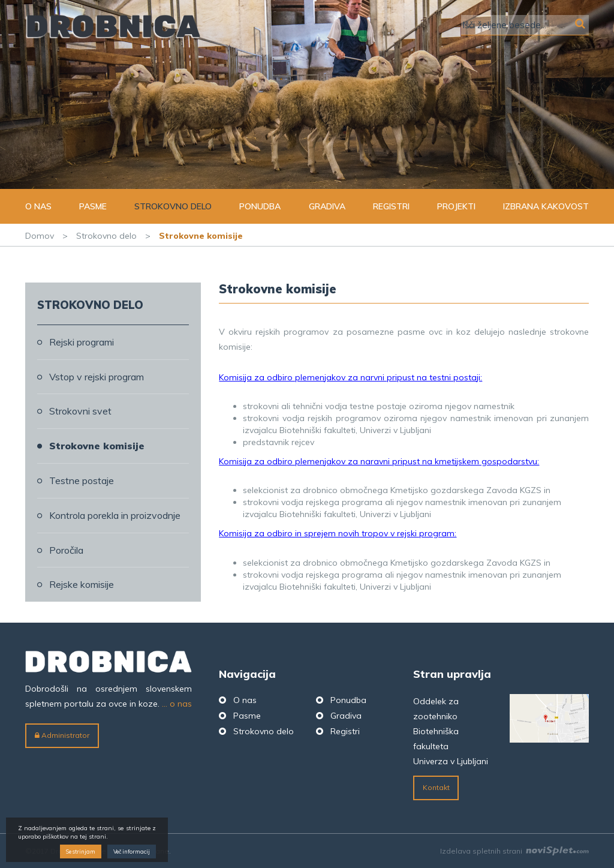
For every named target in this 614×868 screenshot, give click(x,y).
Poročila (66, 550)
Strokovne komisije (97, 446)
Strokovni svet (80, 411)
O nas (38, 206)
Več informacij (132, 852)
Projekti (456, 206)
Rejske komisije (82, 584)
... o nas (177, 704)
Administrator (62, 735)
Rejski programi (82, 342)
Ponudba (260, 206)
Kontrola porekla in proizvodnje (115, 515)
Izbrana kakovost (546, 206)
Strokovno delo (173, 206)
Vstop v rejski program (97, 377)
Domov (40, 236)
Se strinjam (81, 852)
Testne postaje (82, 480)
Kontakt (436, 787)
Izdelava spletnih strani (514, 851)
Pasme (93, 206)
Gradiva (327, 206)
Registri (391, 206)
